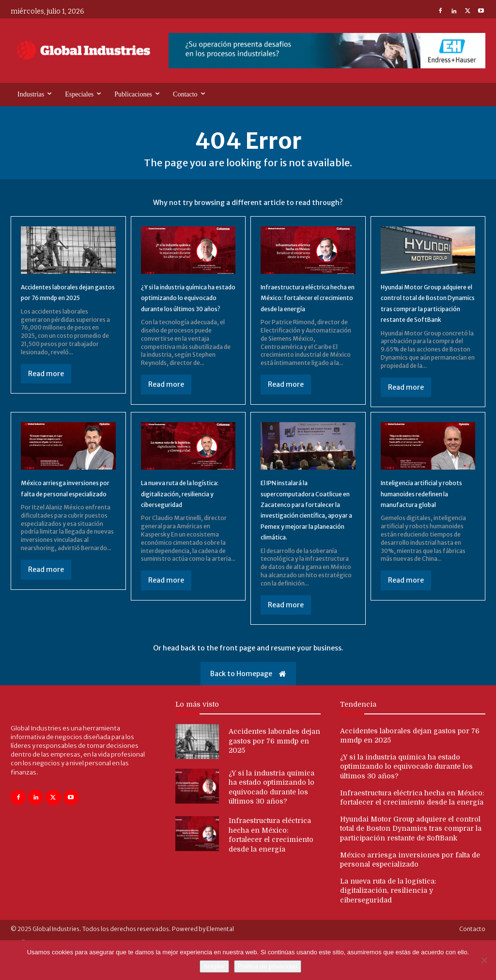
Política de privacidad (268, 966)
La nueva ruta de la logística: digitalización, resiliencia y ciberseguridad (388, 919)
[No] (484, 960)
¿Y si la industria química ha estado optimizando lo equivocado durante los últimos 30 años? (406, 795)
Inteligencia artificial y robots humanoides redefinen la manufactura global (427, 516)
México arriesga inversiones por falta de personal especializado (64, 511)
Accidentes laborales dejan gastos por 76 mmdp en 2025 (59, 304)
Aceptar (214, 966)
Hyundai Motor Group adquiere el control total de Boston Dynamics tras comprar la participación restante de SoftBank (426, 315)
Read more (46, 391)
